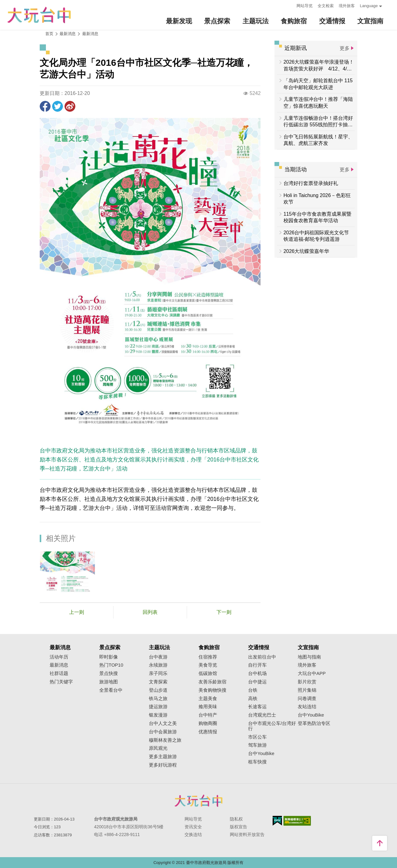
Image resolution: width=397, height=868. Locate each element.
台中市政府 (198, 801)
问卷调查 (307, 699)
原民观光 (158, 748)
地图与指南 (309, 657)
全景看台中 (111, 690)
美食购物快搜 (212, 690)
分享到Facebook (45, 106)
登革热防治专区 (314, 723)
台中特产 (208, 715)
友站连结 (307, 707)
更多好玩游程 (163, 765)
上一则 (77, 612)
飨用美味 (208, 707)
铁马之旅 (158, 699)
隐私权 (236, 819)
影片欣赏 (307, 682)
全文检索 (326, 6)
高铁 (253, 699)
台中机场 (257, 673)
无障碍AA (297, 821)
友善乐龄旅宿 (212, 682)
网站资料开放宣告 (247, 834)
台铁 (253, 690)
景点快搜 (109, 673)
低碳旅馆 (208, 673)
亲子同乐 (158, 673)
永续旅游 (158, 665)
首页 (49, 34)
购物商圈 (208, 723)
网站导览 (305, 6)
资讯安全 (193, 827)
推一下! (58, 106)
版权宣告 (239, 827)
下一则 (224, 612)
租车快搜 (257, 762)
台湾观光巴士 (262, 715)
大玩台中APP (312, 673)
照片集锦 (307, 690)
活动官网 (167, 508)
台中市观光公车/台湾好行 (272, 726)
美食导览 (208, 665)
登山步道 (158, 690)
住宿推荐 (208, 657)
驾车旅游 (257, 745)
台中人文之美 (163, 723)
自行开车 (257, 665)
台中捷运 (257, 682)
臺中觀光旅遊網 (39, 15)
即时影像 (109, 657)
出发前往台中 (262, 657)
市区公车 (257, 737)
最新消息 (90, 34)
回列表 (150, 612)
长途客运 (257, 707)
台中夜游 (158, 657)
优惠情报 (208, 732)
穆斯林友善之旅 (165, 740)
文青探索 (158, 682)
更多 (345, 48)
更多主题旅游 (163, 757)
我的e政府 (277, 821)
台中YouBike (261, 753)
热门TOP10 (111, 665)
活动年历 (59, 657)
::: (290, 5)
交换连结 (193, 834)
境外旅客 (347, 6)
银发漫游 (158, 715)
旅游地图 (109, 682)
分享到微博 (70, 106)
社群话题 (59, 673)
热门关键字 (61, 682)
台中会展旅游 (163, 732)
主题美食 (208, 699)
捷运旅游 (158, 707)
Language (369, 6)
